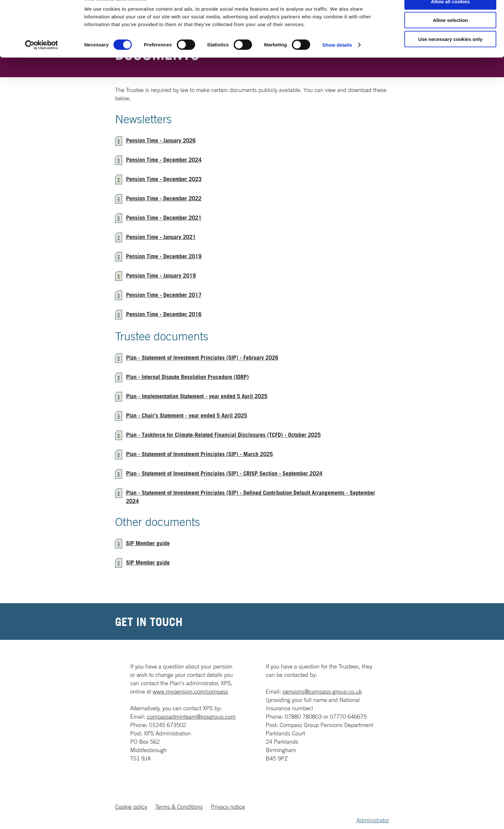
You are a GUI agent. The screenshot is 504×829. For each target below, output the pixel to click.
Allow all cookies (450, 16)
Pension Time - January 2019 (161, 275)
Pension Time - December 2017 (164, 295)
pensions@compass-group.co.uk (322, 691)
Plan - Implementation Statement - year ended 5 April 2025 (197, 396)
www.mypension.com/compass (190, 691)
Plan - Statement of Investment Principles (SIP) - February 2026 (202, 357)
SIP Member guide (148, 543)
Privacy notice (228, 806)
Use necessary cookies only (450, 54)
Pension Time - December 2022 (164, 198)
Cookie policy (131, 806)
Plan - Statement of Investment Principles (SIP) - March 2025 (199, 454)
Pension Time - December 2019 (164, 256)
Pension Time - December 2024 (164, 160)
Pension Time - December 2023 (164, 179)
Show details (337, 60)
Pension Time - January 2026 (161, 140)
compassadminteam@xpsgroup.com (191, 716)
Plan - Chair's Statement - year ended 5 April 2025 (187, 415)
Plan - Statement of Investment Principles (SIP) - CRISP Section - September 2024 (224, 473)
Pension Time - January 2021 (161, 237)
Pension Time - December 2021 (164, 217)
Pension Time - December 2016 (164, 314)
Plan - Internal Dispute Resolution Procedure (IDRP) (187, 377)
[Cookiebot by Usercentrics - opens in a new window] (42, 60)
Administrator (373, 820)
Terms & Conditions (179, 806)
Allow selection (450, 35)
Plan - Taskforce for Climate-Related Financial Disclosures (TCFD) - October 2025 (223, 435)
